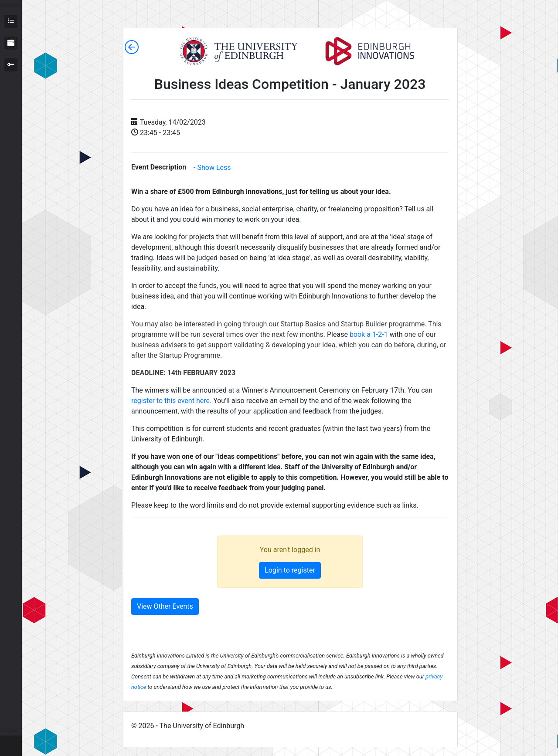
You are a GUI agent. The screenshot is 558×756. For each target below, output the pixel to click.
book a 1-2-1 (369, 334)
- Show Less (212, 168)
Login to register (290, 570)
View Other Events (165, 606)
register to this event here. (171, 401)
